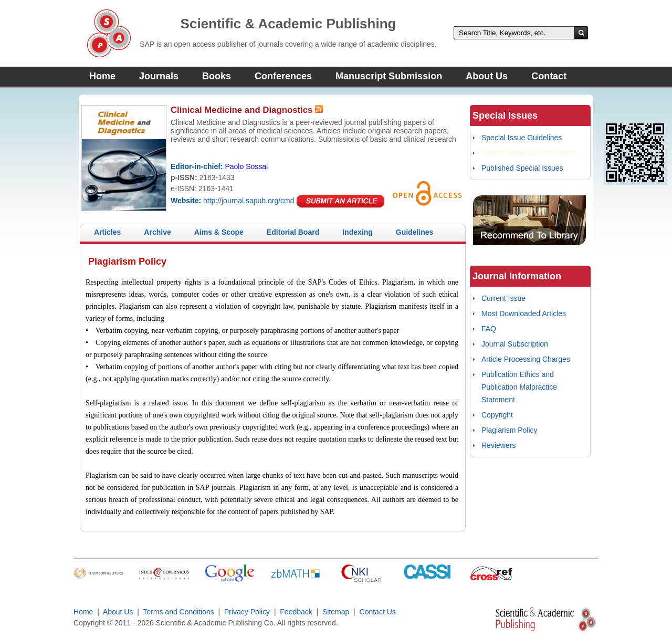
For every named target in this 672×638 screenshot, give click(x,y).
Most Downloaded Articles (524, 313)
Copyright (497, 415)
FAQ (489, 329)
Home (102, 76)
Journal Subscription (515, 344)
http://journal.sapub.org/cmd (249, 201)
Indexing (358, 232)
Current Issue (503, 298)
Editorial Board (293, 232)
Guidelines (415, 232)
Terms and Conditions (178, 612)
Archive (157, 232)
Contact (549, 76)
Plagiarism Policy (510, 430)
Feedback (296, 612)
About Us (487, 76)
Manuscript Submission (389, 76)
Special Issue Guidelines (522, 138)
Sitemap (336, 612)
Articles (107, 232)
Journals (159, 76)
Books (217, 76)
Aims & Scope (219, 232)
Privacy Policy (247, 612)
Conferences (283, 76)
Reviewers (498, 445)
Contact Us (378, 612)
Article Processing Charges (526, 359)
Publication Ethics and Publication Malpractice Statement (519, 387)
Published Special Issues (522, 168)
